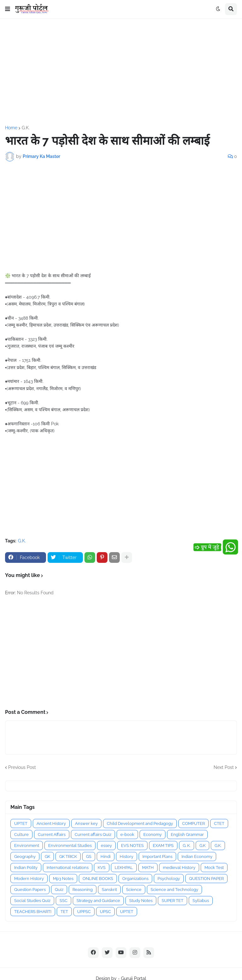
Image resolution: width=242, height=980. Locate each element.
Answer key (86, 823)
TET (64, 912)
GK (47, 857)
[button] (8, 9)
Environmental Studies (70, 846)
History (127, 857)
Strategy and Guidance (98, 901)
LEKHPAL (124, 868)
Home (11, 128)
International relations (68, 868)
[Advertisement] (121, 72)
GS (89, 857)
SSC (63, 901)
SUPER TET (173, 901)
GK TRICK (68, 857)
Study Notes (141, 901)
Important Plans (157, 857)
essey (106, 846)
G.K (202, 846)
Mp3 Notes (63, 879)
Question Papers (30, 890)
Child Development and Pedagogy (140, 823)
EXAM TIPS (163, 846)
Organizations (135, 879)
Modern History (29, 879)
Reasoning (83, 890)
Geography (25, 857)
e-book (127, 834)
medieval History (179, 868)
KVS (102, 868)
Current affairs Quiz (93, 834)
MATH (148, 868)
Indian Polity (26, 868)
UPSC (105, 912)
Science (134, 890)
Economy (153, 834)
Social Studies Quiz (32, 901)
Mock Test (214, 868)
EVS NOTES (132, 846)
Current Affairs (52, 834)
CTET (219, 823)
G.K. (26, 128)
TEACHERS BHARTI (33, 912)
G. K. (187, 846)
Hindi (106, 857)
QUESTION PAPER (206, 879)
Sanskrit (109, 890)
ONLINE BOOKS (98, 879)
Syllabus (201, 901)
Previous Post (22, 767)
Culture (21, 834)
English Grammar (187, 834)
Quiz (59, 890)
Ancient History (51, 823)
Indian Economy (197, 857)
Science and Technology (174, 890)
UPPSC (84, 912)
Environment (27, 846)
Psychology (169, 879)
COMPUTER (193, 823)
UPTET (21, 823)
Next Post (224, 767)
